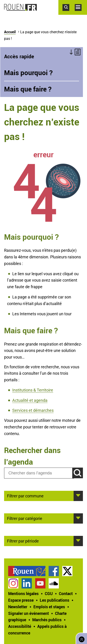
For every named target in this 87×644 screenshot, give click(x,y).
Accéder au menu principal (81, 13)
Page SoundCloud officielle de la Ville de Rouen (54, 583)
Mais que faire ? (28, 89)
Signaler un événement (29, 613)
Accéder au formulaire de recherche (69, 13)
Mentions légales (23, 593)
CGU (49, 593)
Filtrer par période (23, 541)
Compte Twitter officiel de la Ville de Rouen (67, 571)
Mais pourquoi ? (28, 73)
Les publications (55, 600)
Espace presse (21, 600)
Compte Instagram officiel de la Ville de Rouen (13, 583)
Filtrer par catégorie (25, 518)
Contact (66, 593)
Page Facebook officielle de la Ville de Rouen (54, 571)
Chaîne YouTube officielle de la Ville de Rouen (40, 583)
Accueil (10, 32)
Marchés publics (47, 620)
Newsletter (18, 607)
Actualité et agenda (30, 400)
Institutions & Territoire (33, 390)
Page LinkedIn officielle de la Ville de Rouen (27, 583)
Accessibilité (20, 626)
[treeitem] (28, 571)
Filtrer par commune (25, 496)
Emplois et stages (49, 607)
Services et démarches (33, 410)
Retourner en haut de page (81, 638)
